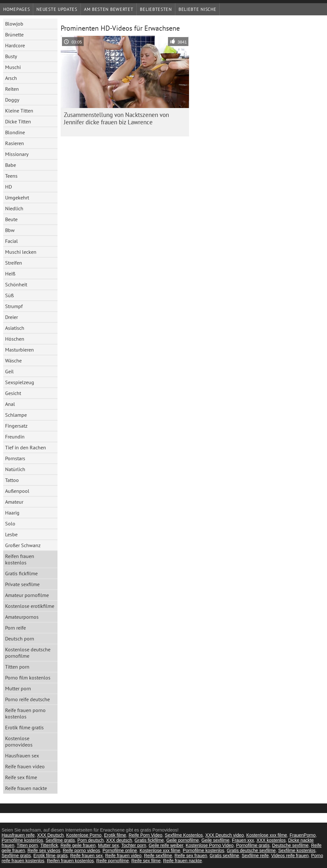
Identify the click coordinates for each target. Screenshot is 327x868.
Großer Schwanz (23, 545)
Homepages (16, 9)
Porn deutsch (91, 840)
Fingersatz (16, 426)
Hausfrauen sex (22, 756)
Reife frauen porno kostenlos (25, 713)
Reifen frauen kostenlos (20, 559)
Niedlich (14, 208)
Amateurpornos (22, 617)
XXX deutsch (119, 840)
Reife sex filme (21, 777)
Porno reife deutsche (27, 699)
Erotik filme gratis (24, 727)
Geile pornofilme (183, 840)
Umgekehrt (17, 198)
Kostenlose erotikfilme (30, 606)
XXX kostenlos (271, 840)
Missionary (17, 154)
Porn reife (15, 628)
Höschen (15, 339)
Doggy (12, 100)
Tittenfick (49, 845)
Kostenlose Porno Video (209, 845)
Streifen (14, 263)
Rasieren (15, 143)
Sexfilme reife (255, 856)
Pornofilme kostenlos (22, 840)
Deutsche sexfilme (290, 845)
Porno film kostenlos (28, 678)
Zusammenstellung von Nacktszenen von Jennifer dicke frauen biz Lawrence (116, 118)
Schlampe (16, 415)
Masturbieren (19, 350)
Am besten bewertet (109, 9)
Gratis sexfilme (224, 856)
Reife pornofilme (113, 861)
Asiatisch (15, 328)
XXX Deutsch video (225, 835)
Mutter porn (18, 688)
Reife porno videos (81, 850)
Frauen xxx (243, 840)
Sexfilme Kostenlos (184, 835)
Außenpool (17, 491)
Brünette (14, 35)
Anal (10, 404)
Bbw (10, 230)
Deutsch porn (20, 639)
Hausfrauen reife (18, 835)
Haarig (12, 513)
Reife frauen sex (87, 856)
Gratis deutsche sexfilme (251, 850)
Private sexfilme (22, 584)
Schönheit (16, 284)
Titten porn (17, 667)
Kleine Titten (19, 111)
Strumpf (14, 306)
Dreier (11, 317)
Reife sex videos (44, 850)
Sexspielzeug (20, 382)
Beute (11, 219)
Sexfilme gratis (60, 840)
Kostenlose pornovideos (19, 741)
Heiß (10, 274)
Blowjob (14, 24)
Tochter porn (134, 845)
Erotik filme (115, 835)
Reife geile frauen (78, 845)
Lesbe (11, 534)
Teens (11, 176)
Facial (11, 241)
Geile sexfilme (216, 840)
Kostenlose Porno (84, 835)
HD (8, 187)
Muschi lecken (21, 252)
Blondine (15, 132)
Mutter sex (108, 845)
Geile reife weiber (166, 845)
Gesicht (13, 393)
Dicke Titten (18, 121)
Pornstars (15, 458)
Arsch (11, 78)
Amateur (14, 502)
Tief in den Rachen (26, 447)
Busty (11, 56)
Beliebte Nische (198, 9)
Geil (9, 371)
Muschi (13, 67)
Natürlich (15, 469)
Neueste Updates (57, 9)
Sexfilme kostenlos (297, 850)
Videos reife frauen (290, 856)
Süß (9, 295)
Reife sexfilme (158, 856)
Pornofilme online (120, 850)
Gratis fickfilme (21, 573)
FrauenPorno (303, 835)
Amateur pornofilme (27, 595)
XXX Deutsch (50, 835)
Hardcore (15, 45)
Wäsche (13, 360)
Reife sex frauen (191, 856)
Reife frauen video (25, 766)
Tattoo (12, 480)
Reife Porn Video (146, 835)
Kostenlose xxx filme (267, 835)
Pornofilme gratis (253, 845)
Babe (11, 165)
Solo (10, 523)
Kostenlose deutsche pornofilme (28, 653)
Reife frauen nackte (26, 788)
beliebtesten (156, 9)
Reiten (12, 89)
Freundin (15, 437)
